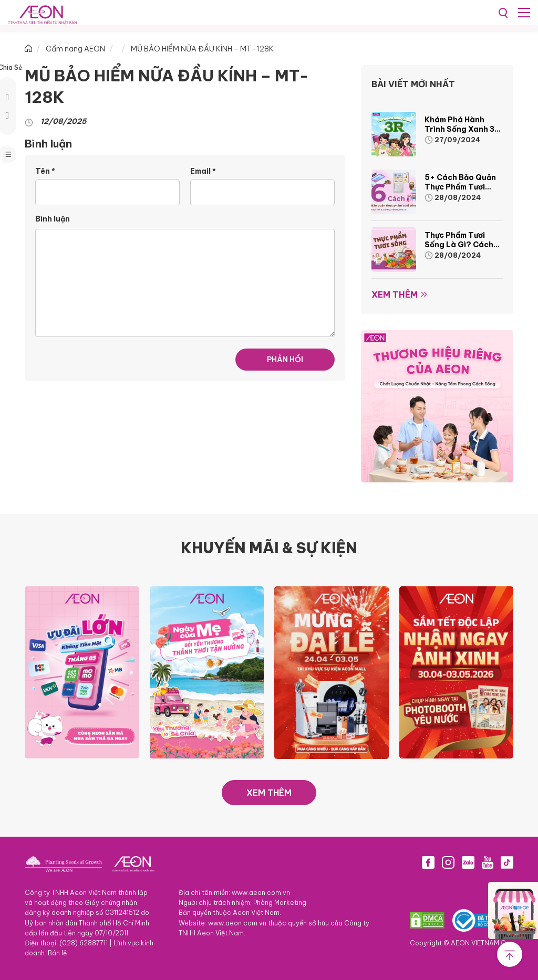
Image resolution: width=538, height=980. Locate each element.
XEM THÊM (269, 793)
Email (203, 171)
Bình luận (53, 219)
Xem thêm (395, 294)
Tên (45, 171)
